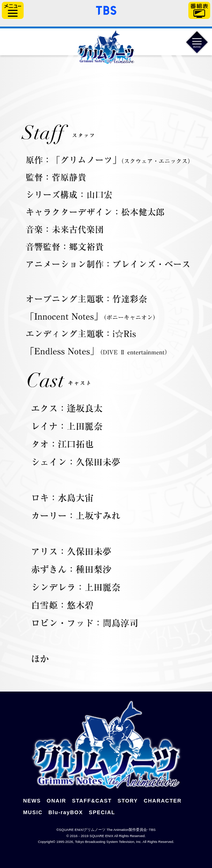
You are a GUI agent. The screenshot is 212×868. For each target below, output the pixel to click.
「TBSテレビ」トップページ (106, 9)
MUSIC (33, 812)
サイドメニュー (13, 10)
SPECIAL (102, 812)
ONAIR (56, 801)
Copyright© (47, 842)
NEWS (32, 801)
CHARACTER (163, 801)
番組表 (199, 10)
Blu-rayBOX (66, 812)
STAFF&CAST (92, 801)
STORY (128, 801)
